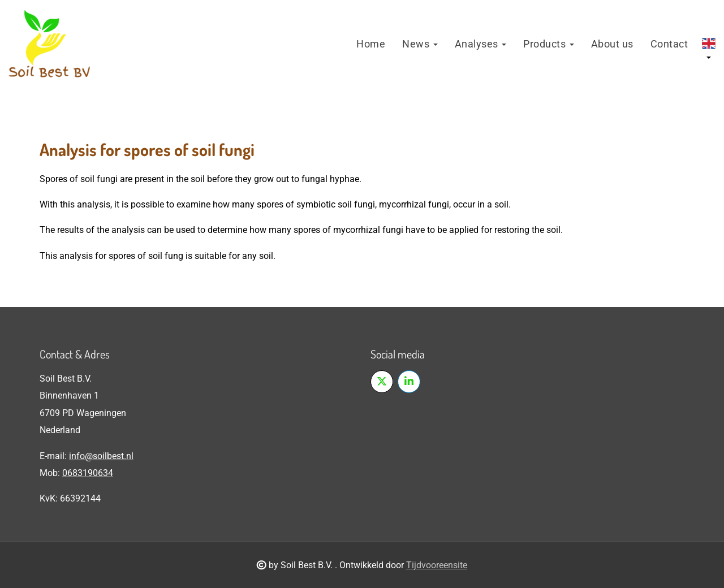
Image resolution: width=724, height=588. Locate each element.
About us (612, 44)
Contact (669, 44)
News (420, 44)
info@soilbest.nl (101, 456)
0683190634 (88, 473)
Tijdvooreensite (437, 565)
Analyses (481, 44)
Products (549, 44)
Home (371, 44)
